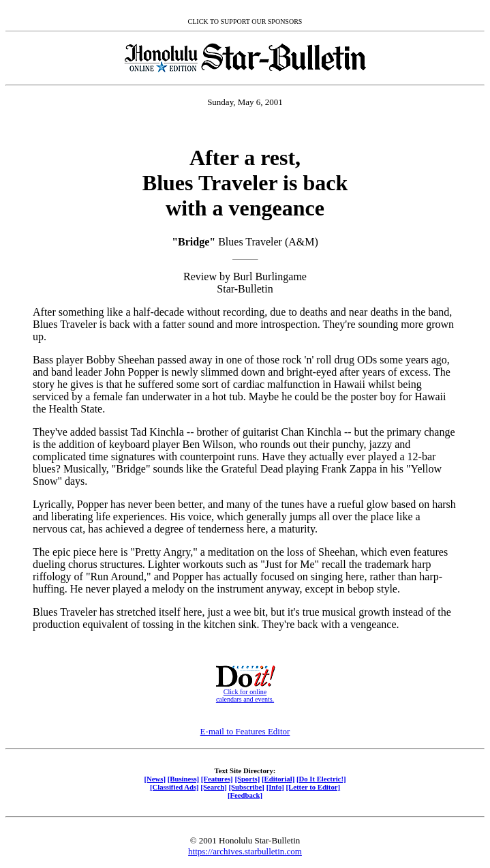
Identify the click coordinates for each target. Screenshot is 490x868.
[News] (155, 779)
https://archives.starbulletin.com (245, 851)
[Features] (217, 779)
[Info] (275, 787)
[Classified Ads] (174, 787)
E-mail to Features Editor (245, 731)
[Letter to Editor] (313, 787)
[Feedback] (245, 795)
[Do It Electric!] (321, 779)
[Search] (214, 787)
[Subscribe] (247, 787)
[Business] (183, 779)
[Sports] (247, 779)
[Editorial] (278, 779)
